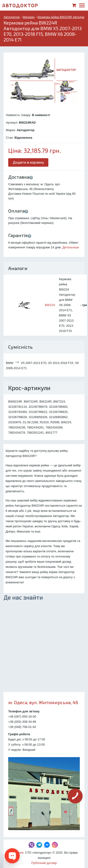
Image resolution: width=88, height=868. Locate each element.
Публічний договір (44, 863)
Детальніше (71, 247)
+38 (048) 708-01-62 (22, 727)
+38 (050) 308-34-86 (22, 722)
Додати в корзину (28, 162)
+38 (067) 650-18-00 (22, 717)
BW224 (50, 305)
